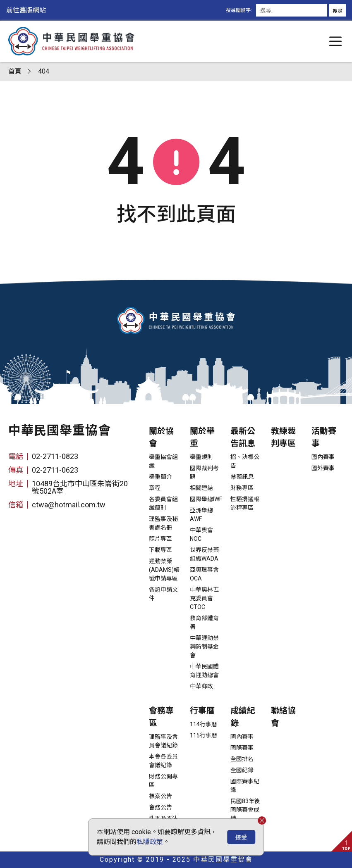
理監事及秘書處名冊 (163, 523)
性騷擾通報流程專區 (245, 503)
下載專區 (160, 550)
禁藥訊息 (242, 477)
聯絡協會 (283, 717)
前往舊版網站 (26, 10)
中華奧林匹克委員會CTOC (204, 598)
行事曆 (202, 711)
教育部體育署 (204, 622)
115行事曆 (204, 735)
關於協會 (161, 437)
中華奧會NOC (201, 534)
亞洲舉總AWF (201, 515)
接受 (241, 837)
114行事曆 (204, 724)
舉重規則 (201, 457)
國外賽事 (323, 468)
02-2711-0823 (55, 456)
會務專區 (161, 717)
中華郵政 (201, 686)
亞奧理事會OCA (204, 574)
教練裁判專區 (283, 437)
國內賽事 (323, 457)
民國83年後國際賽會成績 (245, 810)
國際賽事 (242, 748)
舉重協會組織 (163, 461)
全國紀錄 (242, 770)
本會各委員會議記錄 (163, 761)
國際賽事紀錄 (245, 786)
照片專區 (160, 539)
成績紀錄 (243, 717)
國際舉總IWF (206, 499)
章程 (155, 488)
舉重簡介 (160, 477)
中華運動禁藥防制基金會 (204, 647)
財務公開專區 (163, 781)
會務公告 (160, 807)
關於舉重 (202, 437)
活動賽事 (324, 437)
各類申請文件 (163, 594)
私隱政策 (150, 842)
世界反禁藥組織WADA (204, 554)
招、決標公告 (245, 461)
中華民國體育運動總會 (204, 671)
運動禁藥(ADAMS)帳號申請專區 (164, 570)
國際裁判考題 (204, 472)
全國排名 (242, 759)
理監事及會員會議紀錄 (163, 741)
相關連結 (201, 488)
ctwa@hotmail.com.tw (69, 505)
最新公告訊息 (243, 437)
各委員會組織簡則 (163, 503)
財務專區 (242, 488)
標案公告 (160, 796)
